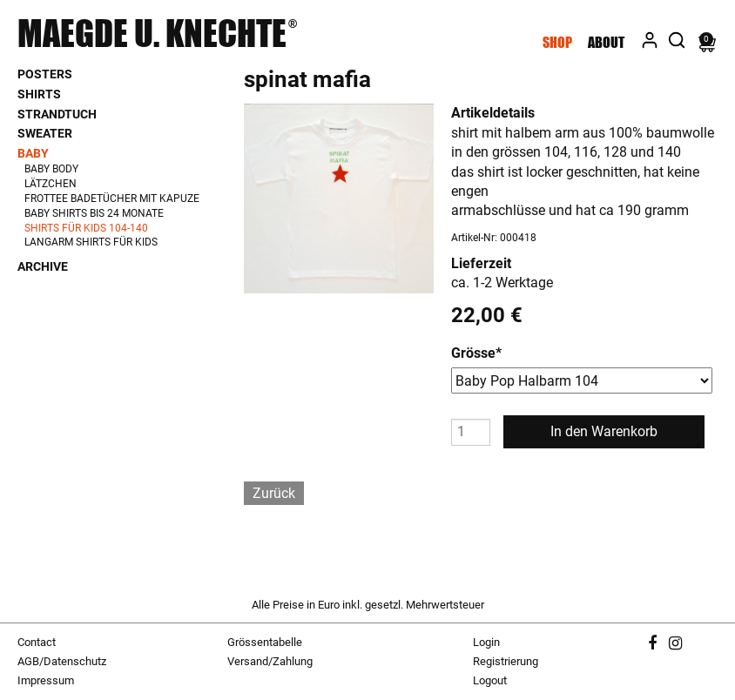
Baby (33, 153)
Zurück (274, 493)
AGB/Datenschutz (62, 661)
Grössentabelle (265, 642)
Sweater (45, 133)
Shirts (39, 94)
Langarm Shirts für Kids (91, 242)
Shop (557, 42)
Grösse (476, 353)
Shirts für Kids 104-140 (86, 228)
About (606, 42)
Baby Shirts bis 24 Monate (94, 213)
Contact (37, 642)
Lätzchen (51, 184)
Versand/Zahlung (270, 661)
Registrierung (506, 661)
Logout (490, 680)
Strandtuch (57, 114)
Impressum (46, 680)
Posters (45, 74)
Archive (43, 266)
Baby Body (51, 169)
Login (486, 642)
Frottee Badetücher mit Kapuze (112, 199)
